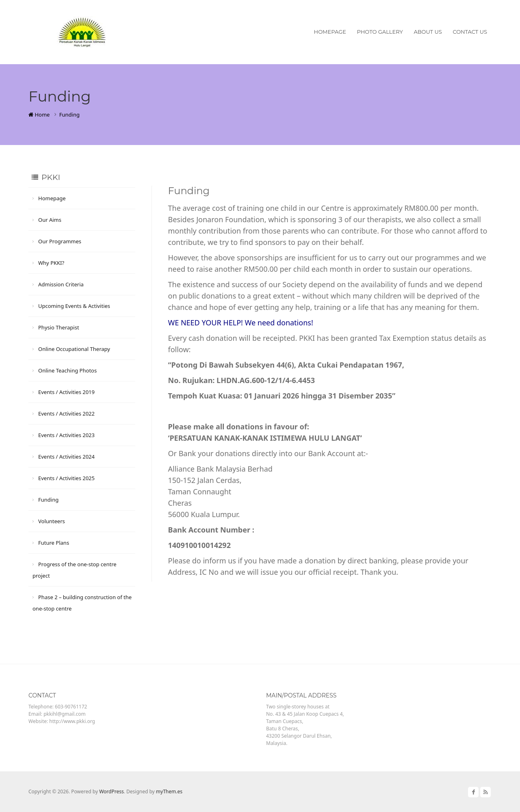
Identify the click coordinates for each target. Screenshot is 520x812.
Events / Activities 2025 (66, 478)
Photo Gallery (380, 32)
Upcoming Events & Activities (74, 306)
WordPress (112, 791)
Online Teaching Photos (67, 370)
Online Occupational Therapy (74, 349)
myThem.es (169, 791)
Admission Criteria (61, 284)
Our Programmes (60, 241)
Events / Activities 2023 (66, 435)
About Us (428, 32)
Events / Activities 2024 (66, 457)
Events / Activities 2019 (66, 392)
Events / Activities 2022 (66, 414)
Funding (48, 500)
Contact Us (470, 32)
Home (39, 115)
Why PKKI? (51, 263)
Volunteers (52, 521)
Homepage (330, 32)
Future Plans (54, 543)
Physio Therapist (59, 327)
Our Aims (50, 220)
